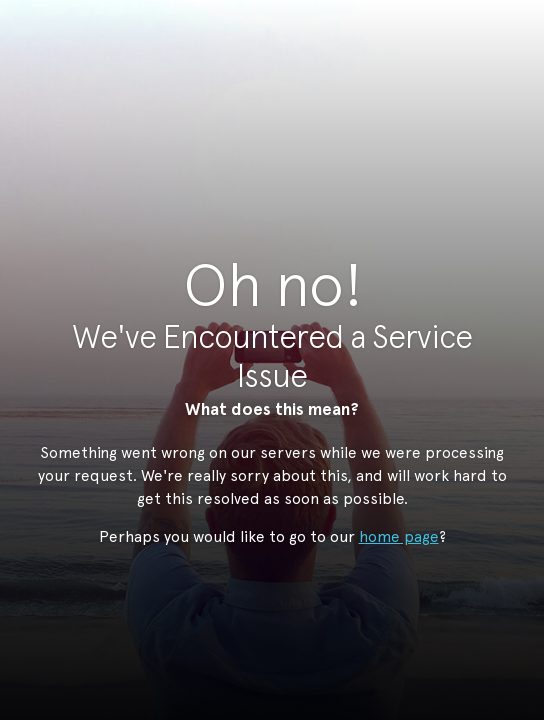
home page (399, 536)
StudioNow (257, 114)
